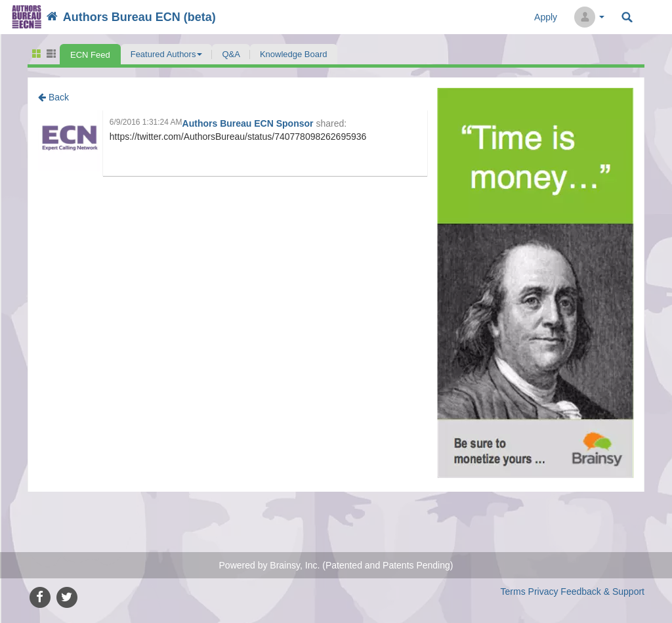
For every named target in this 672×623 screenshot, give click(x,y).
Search (627, 17)
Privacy (543, 591)
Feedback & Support (602, 591)
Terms (513, 591)
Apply (546, 17)
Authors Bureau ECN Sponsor (249, 123)
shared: (331, 123)
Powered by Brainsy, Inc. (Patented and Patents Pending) (336, 565)
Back (53, 97)
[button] (167, 54)
